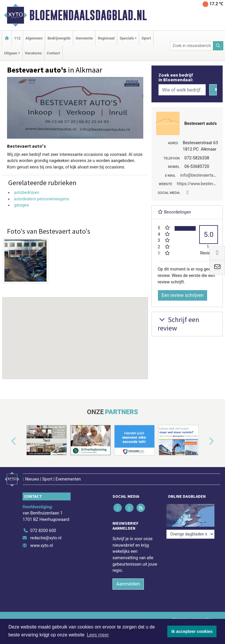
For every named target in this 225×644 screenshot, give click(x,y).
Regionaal (106, 38)
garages (21, 205)
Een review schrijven (183, 295)
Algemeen (34, 38)
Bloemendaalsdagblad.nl (88, 15)
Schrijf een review (178, 324)
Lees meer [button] (98, 635)
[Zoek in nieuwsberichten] (192, 46)
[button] (75, 333)
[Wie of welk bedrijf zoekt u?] (182, 90)
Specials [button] (127, 38)
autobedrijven (27, 193)
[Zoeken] (218, 46)
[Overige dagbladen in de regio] (190, 534)
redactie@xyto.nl (46, 538)
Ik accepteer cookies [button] (192, 631)
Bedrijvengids (59, 38)
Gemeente (84, 38)
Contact (53, 53)
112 (17, 38)
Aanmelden (128, 584)
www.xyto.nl (41, 546)
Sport (146, 38)
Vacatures (33, 53)
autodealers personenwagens (41, 199)
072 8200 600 (43, 531)
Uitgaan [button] (11, 53)
